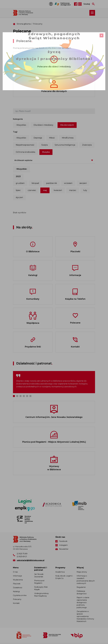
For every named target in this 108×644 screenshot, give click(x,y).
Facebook (76, 4)
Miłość (52, 138)
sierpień (83, 183)
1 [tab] (14, 396)
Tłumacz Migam (57, 4)
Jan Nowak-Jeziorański (39, 575)
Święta (45, 145)
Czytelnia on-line (20, 595)
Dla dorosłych (67, 125)
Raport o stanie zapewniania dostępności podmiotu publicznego (83, 603)
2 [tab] (17, 396)
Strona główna (24, 24)
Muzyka (46, 152)
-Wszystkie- (21, 125)
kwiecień (58, 190)
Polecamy (17, 599)
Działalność (18, 588)
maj (45, 190)
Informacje (17, 576)
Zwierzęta (87, 145)
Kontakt (16, 603)
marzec (73, 190)
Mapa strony (82, 572)
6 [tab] (30, 396)
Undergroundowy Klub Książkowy (41, 595)
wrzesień (68, 183)
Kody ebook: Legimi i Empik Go (64, 577)
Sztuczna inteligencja (65, 145)
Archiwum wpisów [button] (23, 160)
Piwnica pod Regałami (39, 582)
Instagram (80, 4)
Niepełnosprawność (25, 145)
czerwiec (32, 190)
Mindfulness (68, 138)
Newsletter (64, 549)
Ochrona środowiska (25, 152)
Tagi (15, 132)
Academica (60, 572)
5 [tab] (27, 396)
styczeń (19, 197)
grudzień (20, 183)
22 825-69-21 (22, 557)
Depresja (38, 138)
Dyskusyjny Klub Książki (41, 588)
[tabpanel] (54, 382)
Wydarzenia (18, 580)
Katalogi (16, 591)
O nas (15, 572)
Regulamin (81, 587)
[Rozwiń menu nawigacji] (92, 13)
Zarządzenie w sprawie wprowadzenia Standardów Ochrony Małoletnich (85, 616)
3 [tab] (21, 396)
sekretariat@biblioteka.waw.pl (31, 560)
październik (52, 183)
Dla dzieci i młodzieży (43, 125)
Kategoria (18, 119)
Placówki (17, 584)
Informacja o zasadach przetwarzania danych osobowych (86, 580)
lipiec (18, 190)
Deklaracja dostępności (66, 4)
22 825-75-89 (22, 554)
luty (85, 190)
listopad (35, 183)
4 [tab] (24, 396)
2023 (18, 176)
